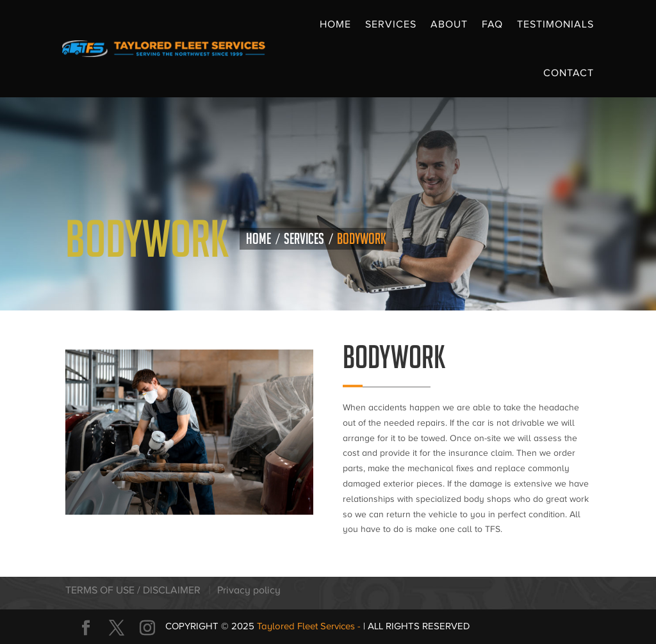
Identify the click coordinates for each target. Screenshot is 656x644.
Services (391, 24)
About (449, 24)
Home (335, 24)
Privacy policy (249, 590)
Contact (569, 73)
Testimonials (555, 24)
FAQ (492, 24)
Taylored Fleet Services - (310, 626)
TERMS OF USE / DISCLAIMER (133, 590)
